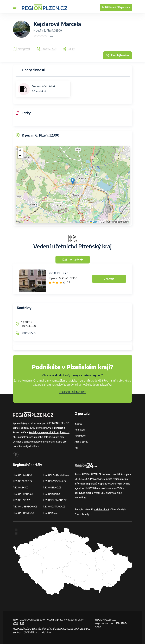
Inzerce (78, 424)
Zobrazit (109, 279)
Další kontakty (72, 260)
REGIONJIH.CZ (21, 487)
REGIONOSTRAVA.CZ (54, 507)
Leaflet (95, 222)
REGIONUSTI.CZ (22, 500)
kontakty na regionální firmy (44, 432)
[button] (73, 181)
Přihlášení (80, 430)
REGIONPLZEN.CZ (23, 475)
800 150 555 (28, 333)
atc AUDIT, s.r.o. (59, 273)
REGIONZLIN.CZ (52, 494)
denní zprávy (43, 428)
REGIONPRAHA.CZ (23, 494)
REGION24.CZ (50, 513)
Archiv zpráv (81, 442)
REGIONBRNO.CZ (52, 487)
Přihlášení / (110, 7)
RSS (77, 448)
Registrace (124, 7)
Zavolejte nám (117, 55)
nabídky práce (26, 437)
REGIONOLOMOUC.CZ (55, 500)
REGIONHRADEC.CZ (24, 513)
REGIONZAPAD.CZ (23, 481)
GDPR (81, 620)
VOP (16, 623)
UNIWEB (117, 484)
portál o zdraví (101, 509)
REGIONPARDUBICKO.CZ (56, 475)
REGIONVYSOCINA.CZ (55, 481)
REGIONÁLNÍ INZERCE (73, 392)
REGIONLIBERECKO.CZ (25, 507)
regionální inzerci (54, 442)
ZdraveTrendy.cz (83, 514)
